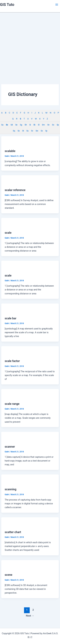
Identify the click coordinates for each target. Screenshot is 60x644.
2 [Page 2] (33, 610)
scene (9, 575)
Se (16, 125)
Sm (43, 125)
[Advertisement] (29, 44)
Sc (7, 125)
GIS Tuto (7, 5)
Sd (12, 125)
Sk (34, 125)
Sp (58, 125)
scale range (12, 404)
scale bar (11, 318)
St (23, 131)
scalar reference (15, 190)
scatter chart (13, 532)
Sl (39, 125)
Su (27, 131)
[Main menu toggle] (57, 5)
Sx (42, 131)
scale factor (12, 361)
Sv (32, 131)
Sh (26, 125)
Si (30, 125)
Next (30, 616)
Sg (21, 125)
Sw (37, 131)
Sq (14, 131)
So (53, 125)
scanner (10, 447)
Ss (19, 131)
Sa (2, 125)
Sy (46, 131)
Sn (48, 125)
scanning (11, 489)
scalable (10, 151)
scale (8, 233)
